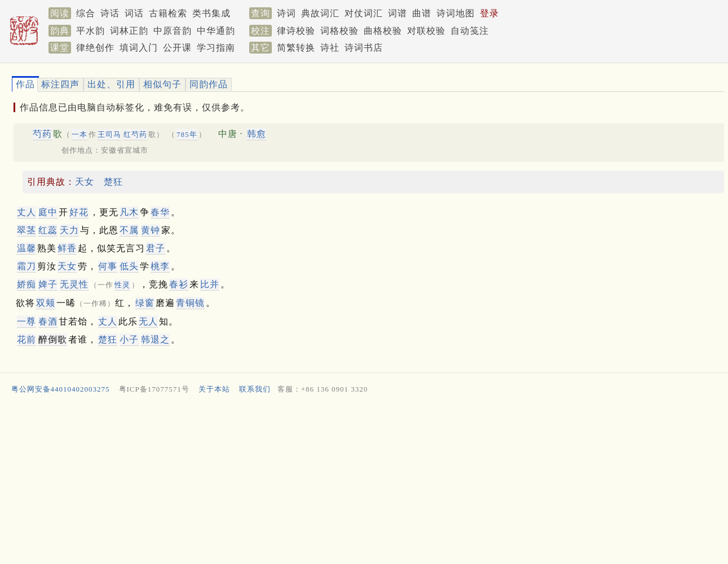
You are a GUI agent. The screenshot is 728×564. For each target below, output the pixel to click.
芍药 (42, 134)
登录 (489, 13)
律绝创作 (95, 48)
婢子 (48, 284)
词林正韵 (129, 31)
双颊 (46, 303)
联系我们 (255, 389)
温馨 (27, 248)
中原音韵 (173, 31)
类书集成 (211, 13)
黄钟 (151, 230)
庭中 (48, 212)
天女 (85, 182)
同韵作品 (209, 84)
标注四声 (60, 84)
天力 (69, 230)
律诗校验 (296, 31)
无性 (74, 284)
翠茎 (27, 230)
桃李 (160, 266)
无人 (148, 321)
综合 (86, 13)
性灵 (122, 285)
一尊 (27, 321)
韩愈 (257, 134)
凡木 (129, 212)
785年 (187, 134)
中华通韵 (216, 31)
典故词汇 (320, 13)
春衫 (179, 284)
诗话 (110, 13)
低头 (129, 266)
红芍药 (135, 134)
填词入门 (139, 48)
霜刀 (27, 266)
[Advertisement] (347, 482)
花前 (27, 339)
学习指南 (216, 48)
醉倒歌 (53, 339)
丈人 (27, 212)
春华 (160, 212)
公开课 (177, 48)
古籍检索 (168, 13)
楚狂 (113, 182)
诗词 (286, 13)
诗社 (330, 48)
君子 (156, 248)
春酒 (48, 321)
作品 (25, 84)
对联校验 (426, 31)
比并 (210, 284)
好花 (79, 212)
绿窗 (145, 303)
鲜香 (67, 248)
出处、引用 (111, 84)
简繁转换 (296, 48)
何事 (108, 266)
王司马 (109, 134)
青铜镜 (190, 303)
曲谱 (422, 13)
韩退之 (155, 339)
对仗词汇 (364, 13)
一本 (80, 134)
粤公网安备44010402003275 (61, 389)
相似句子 (162, 84)
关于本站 (214, 389)
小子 (129, 339)
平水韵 (91, 31)
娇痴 (27, 284)
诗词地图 (456, 13)
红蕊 (48, 230)
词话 (134, 13)
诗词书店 (364, 48)
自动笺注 (470, 31)
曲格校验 (383, 31)
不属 (129, 230)
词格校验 (339, 31)
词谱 (398, 13)
